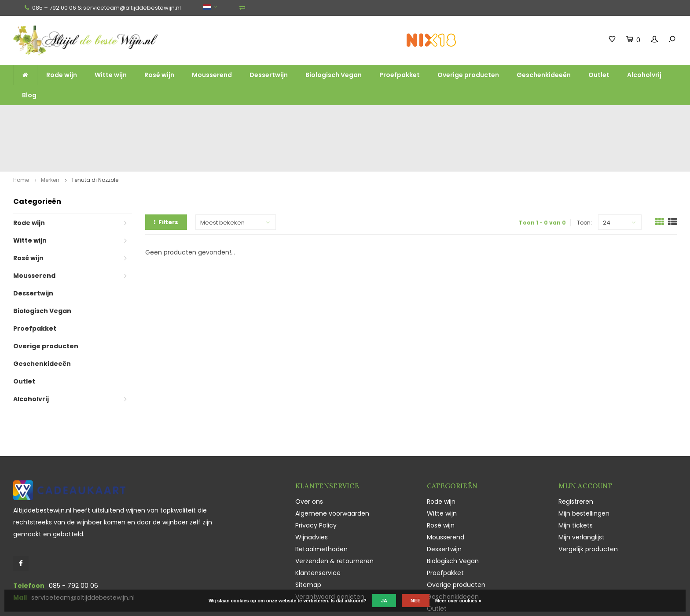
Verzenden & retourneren (334, 513)
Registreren (576, 453)
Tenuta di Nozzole (95, 131)
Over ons (309, 453)
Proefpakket (400, 75)
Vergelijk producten (588, 501)
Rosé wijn (159, 75)
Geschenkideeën (544, 75)
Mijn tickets (576, 477)
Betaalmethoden (321, 501)
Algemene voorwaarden (332, 465)
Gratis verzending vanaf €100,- (64, 114)
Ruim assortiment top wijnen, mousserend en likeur (235, 114)
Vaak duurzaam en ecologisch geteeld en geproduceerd (590, 114)
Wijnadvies (312, 489)
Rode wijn (62, 75)
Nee (416, 601)
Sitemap (308, 536)
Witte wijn (111, 75)
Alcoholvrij (644, 75)
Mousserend (212, 75)
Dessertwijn (269, 75)
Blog (29, 95)
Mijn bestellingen (584, 465)
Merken (50, 131)
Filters (166, 174)
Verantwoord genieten (330, 548)
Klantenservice (318, 524)
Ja (384, 601)
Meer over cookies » (458, 601)
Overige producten (468, 75)
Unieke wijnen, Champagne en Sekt (410, 114)
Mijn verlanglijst (582, 489)
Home (21, 131)
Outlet (599, 75)
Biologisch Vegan (334, 75)
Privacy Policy (316, 477)
